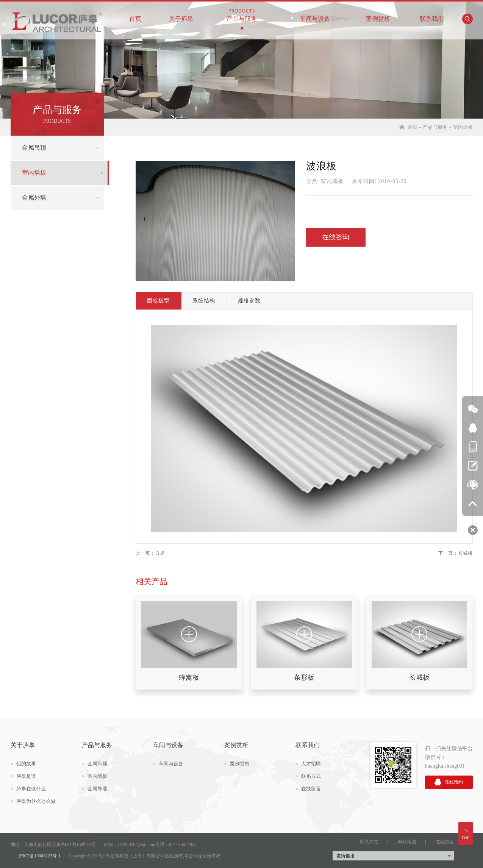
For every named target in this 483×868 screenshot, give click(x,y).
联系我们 (432, 15)
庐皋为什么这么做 (33, 801)
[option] (189, 642)
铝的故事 (23, 764)
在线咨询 (336, 237)
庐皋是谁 (23, 776)
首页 (135, 15)
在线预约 (449, 782)
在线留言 (308, 789)
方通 (160, 553)
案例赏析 (378, 15)
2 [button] (141, 703)
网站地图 (407, 842)
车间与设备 (315, 15)
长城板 (465, 553)
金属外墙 (34, 198)
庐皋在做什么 (28, 789)
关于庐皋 (181, 15)
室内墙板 (463, 127)
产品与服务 (242, 15)
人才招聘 (308, 764)
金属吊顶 (34, 148)
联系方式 (308, 776)
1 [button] (141, 688)
